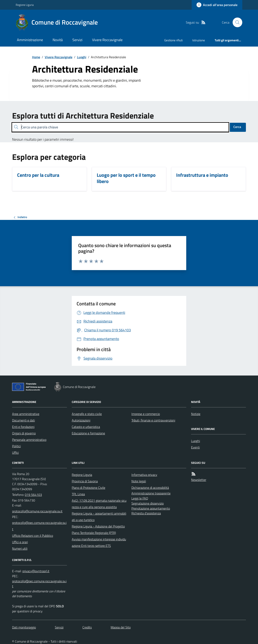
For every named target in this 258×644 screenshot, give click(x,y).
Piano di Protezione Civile (88, 488)
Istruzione (199, 40)
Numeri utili (20, 548)
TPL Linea (78, 494)
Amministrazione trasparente (151, 493)
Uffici (15, 453)
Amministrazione (30, 40)
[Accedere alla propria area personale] (217, 5)
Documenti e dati (23, 420)
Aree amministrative (26, 414)
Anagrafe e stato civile (87, 414)
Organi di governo (24, 433)
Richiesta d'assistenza (146, 513)
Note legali (139, 481)
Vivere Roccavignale (107, 40)
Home (36, 57)
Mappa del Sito (121, 627)
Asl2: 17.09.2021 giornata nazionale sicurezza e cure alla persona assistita (99, 504)
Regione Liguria (25, 5)
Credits (87, 627)
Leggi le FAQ (140, 498)
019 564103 (33, 495)
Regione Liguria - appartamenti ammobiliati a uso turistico (99, 517)
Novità (58, 40)
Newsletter (199, 480)
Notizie (196, 414)
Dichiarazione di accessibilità (150, 488)
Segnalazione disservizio (148, 503)
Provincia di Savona (85, 481)
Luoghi (82, 57)
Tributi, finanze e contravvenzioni (153, 420)
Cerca (237, 127)
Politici (16, 446)
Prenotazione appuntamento (151, 508)
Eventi (195, 447)
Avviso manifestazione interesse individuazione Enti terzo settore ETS (99, 542)
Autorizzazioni (81, 420)
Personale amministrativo (29, 440)
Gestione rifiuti (173, 40)
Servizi (77, 40)
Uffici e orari (20, 542)
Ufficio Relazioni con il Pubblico (33, 536)
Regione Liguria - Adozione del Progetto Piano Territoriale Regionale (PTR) (98, 530)
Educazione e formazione (88, 433)
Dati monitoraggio (24, 627)
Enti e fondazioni (23, 427)
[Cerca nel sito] (236, 22)
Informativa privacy (144, 475)
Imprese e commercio (146, 414)
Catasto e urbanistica (86, 427)
